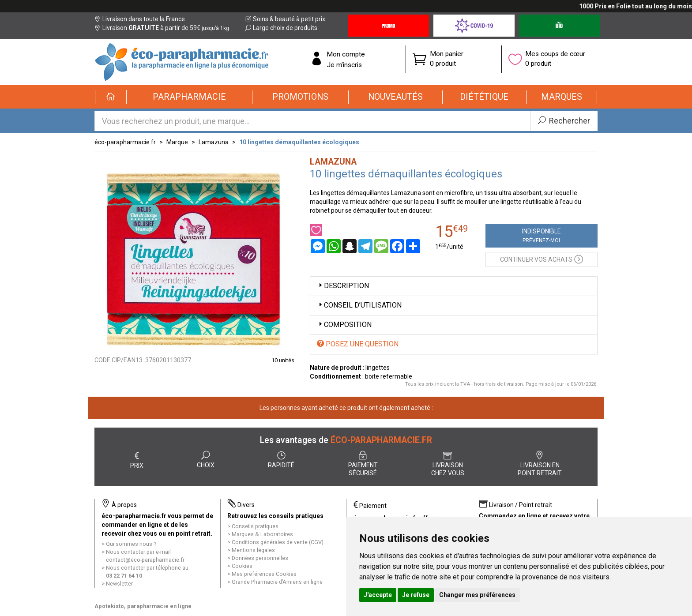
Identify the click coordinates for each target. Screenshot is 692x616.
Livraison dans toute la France (140, 19)
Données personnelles (260, 558)
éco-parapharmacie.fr (125, 142)
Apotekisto (143, 606)
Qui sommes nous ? (131, 544)
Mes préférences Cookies (264, 574)
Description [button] (343, 286)
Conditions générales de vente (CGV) (278, 542)
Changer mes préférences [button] (477, 595)
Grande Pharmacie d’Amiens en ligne (277, 582)
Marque (177, 142)
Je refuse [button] (416, 595)
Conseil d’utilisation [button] (359, 305)
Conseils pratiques (255, 526)
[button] (190, 97)
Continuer (542, 259)
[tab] (454, 286)
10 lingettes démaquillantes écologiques (299, 142)
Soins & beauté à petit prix (285, 19)
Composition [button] (344, 325)
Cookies (242, 566)
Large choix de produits (281, 28)
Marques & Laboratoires (262, 534)
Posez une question (358, 344)
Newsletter (119, 584)
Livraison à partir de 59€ (162, 28)
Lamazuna (214, 142)
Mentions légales (253, 550)
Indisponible (542, 236)
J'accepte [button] (378, 595)
